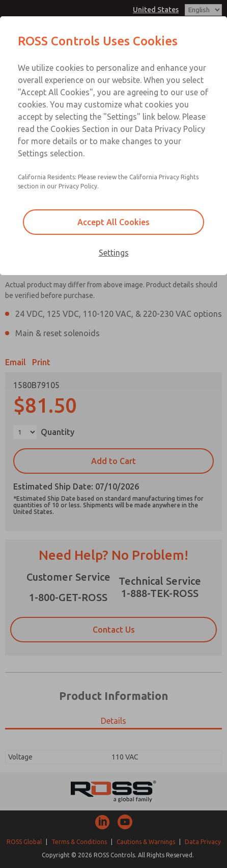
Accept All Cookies (113, 222)
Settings (114, 253)
